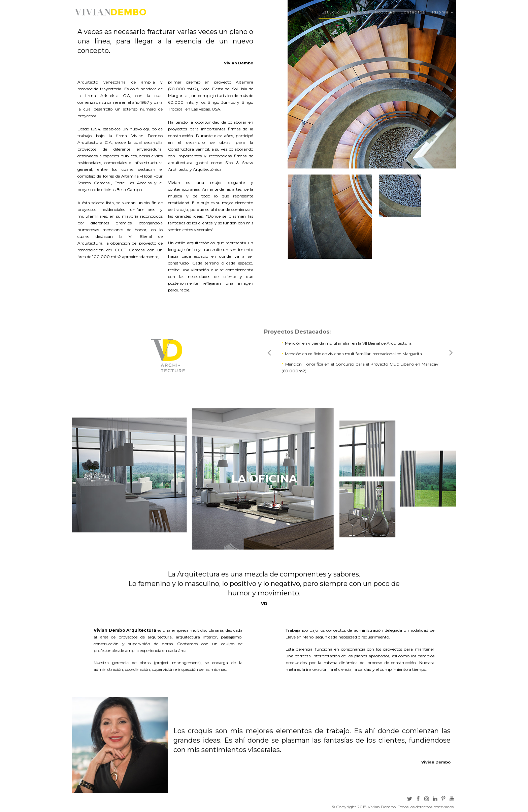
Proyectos (358, 12)
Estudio (331, 12)
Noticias (385, 12)
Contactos (413, 12)
